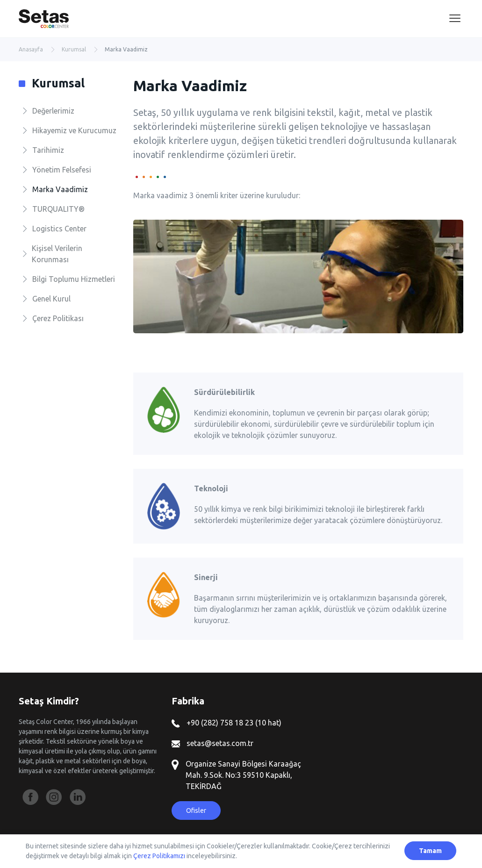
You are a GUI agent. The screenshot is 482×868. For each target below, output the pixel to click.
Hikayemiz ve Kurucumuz (74, 130)
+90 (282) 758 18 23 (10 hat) (227, 723)
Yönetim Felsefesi (62, 170)
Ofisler (196, 811)
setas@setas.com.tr (212, 743)
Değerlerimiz (53, 111)
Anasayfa (31, 49)
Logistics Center (59, 229)
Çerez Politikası (58, 318)
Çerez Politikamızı (159, 856)
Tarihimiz (48, 150)
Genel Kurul (51, 299)
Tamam (430, 851)
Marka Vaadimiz (60, 189)
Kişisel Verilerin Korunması (57, 254)
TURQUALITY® (58, 209)
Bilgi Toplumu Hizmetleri (74, 279)
